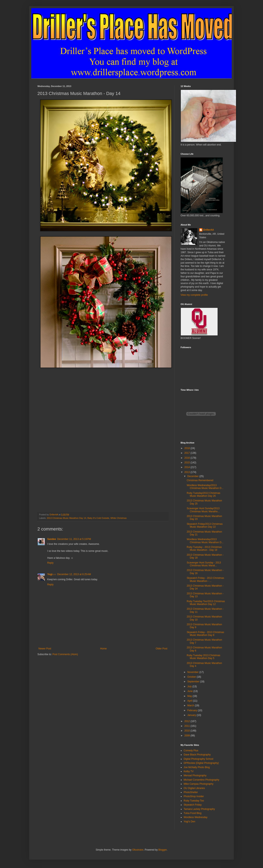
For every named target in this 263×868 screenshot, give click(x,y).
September (194, 682)
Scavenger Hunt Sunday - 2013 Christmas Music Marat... (204, 564)
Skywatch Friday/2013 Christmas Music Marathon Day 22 (205, 525)
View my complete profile (194, 295)
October (192, 677)
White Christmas (119, 518)
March (191, 705)
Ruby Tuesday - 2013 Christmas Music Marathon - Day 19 (204, 549)
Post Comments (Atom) (65, 654)
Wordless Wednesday (196, 817)
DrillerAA (209, 230)
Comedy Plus (191, 751)
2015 (188, 463)
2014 (188, 467)
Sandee (52, 539)
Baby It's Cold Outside (98, 518)
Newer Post (45, 649)
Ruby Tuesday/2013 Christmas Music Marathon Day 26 (203, 494)
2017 (188, 453)
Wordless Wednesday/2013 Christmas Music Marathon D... (205, 487)
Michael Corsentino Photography (201, 780)
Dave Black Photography (197, 755)
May (190, 696)
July (190, 686)
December (193, 476)
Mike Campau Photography (198, 784)
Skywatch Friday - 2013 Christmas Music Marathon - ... (205, 579)
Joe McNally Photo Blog (197, 767)
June (190, 691)
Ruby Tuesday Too (194, 801)
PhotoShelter (191, 792)
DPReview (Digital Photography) (201, 763)
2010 (188, 731)
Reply (50, 563)
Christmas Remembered (200, 480)
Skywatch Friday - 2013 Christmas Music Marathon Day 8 (205, 634)
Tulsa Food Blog (193, 813)
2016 (188, 458)
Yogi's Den (189, 822)
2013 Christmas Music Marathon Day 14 (67, 518)
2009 (188, 736)
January (192, 715)
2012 (188, 721)
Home (103, 649)
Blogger (162, 850)
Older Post (161, 649)
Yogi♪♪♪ (52, 574)
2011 (188, 726)
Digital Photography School (198, 759)
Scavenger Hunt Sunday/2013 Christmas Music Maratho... (203, 510)
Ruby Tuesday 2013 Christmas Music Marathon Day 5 (203, 657)
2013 (188, 472)
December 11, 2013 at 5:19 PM (74, 539)
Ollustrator (138, 850)
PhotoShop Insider (194, 796)
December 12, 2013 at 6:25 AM (74, 574)
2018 (188, 448)
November (193, 672)
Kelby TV (189, 771)
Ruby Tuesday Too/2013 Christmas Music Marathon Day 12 (206, 603)
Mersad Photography (195, 775)
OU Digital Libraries (194, 788)
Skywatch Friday (193, 805)
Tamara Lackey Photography (199, 809)
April (190, 701)
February (193, 710)
